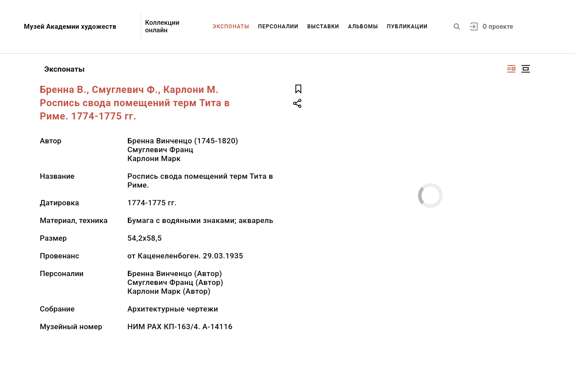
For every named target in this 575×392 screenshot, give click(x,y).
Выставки (323, 27)
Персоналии (278, 27)
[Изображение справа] (511, 69)
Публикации (407, 27)
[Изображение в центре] (525, 69)
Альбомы (363, 27)
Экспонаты (231, 27)
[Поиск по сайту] (457, 27)
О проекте (498, 27)
